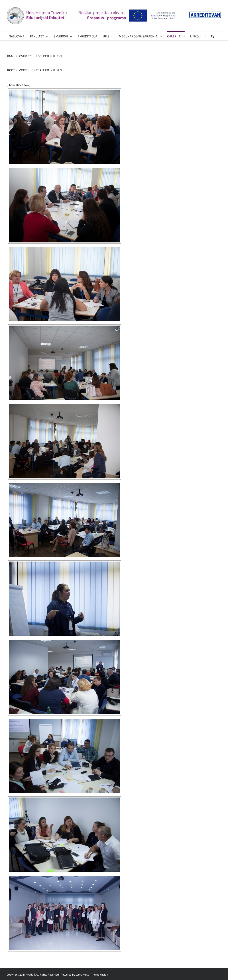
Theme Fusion (100, 974)
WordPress (82, 974)
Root (11, 56)
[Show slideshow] (18, 85)
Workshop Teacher (34, 56)
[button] (213, 36)
